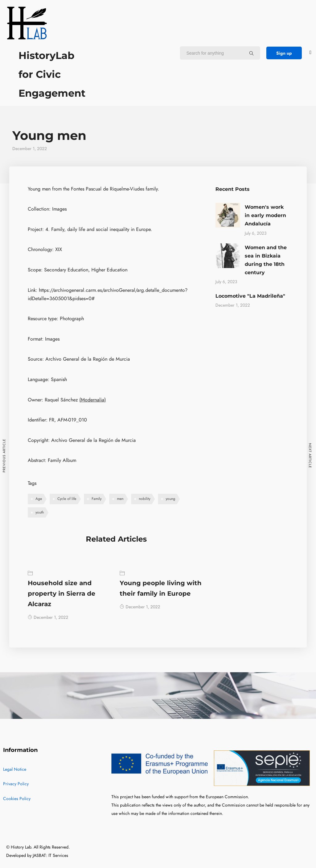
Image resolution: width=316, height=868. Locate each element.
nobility (145, 499)
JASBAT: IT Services (50, 855)
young (170, 499)
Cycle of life (67, 499)
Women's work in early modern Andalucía (265, 215)
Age (39, 499)
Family (97, 499)
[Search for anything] (252, 53)
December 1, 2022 (48, 617)
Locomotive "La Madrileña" (250, 296)
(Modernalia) (93, 400)
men (120, 499)
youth (40, 512)
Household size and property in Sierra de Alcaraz (62, 593)
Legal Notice (15, 769)
